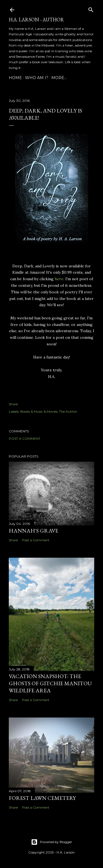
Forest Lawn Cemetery (42, 798)
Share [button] (13, 404)
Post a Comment (25, 439)
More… (59, 78)
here (59, 279)
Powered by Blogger (52, 842)
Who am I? (37, 78)
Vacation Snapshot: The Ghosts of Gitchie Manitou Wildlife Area (50, 683)
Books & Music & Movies (39, 411)
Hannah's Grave (34, 531)
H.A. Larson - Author (36, 20)
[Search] (91, 9)
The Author (68, 411)
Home (15, 78)
